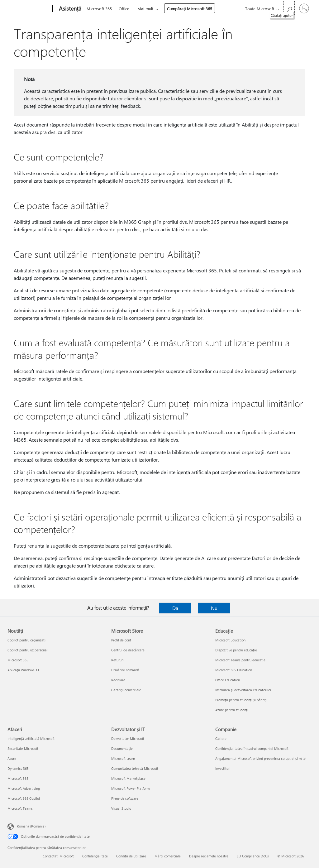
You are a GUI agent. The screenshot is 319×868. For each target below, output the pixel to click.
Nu (214, 608)
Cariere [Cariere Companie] (221, 739)
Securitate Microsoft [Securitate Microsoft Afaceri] (23, 748)
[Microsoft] (29, 9)
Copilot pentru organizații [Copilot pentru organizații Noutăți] (27, 640)
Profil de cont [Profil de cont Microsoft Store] (121, 640)
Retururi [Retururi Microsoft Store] (117, 660)
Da (175, 608)
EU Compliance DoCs (253, 856)
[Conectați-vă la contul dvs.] (304, 8)
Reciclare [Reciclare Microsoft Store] (118, 680)
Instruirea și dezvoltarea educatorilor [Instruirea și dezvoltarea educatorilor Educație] (243, 690)
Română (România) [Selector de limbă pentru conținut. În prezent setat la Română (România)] (31, 826)
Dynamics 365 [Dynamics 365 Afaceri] (18, 768)
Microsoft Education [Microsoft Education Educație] (230, 640)
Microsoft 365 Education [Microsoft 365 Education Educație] (234, 670)
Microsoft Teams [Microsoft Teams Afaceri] (20, 808)
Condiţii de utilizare (131, 856)
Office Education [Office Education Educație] (228, 680)
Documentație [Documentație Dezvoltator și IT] (122, 748)
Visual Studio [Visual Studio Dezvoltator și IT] (121, 808)
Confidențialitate (95, 856)
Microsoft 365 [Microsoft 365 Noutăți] (18, 660)
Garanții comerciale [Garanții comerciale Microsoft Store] (126, 690)
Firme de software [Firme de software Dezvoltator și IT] (125, 798)
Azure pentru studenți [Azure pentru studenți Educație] (232, 710)
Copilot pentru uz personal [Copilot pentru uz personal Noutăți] (28, 650)
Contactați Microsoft (58, 856)
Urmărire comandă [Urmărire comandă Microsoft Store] (125, 670)
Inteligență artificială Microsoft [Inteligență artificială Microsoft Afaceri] (31, 739)
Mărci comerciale (168, 856)
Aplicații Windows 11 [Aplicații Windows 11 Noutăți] (23, 670)
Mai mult (145, 9)
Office (124, 9)
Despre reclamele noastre (209, 856)
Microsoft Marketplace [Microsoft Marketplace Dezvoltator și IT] (128, 778)
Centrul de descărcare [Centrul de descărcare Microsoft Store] (128, 650)
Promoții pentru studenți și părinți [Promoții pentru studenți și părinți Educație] (241, 700)
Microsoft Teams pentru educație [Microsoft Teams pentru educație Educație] (240, 660)
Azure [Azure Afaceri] (12, 758)
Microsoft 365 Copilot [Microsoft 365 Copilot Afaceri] (24, 798)
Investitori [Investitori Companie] (223, 768)
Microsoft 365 (99, 9)
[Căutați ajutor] (289, 8)
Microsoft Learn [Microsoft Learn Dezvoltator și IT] (123, 758)
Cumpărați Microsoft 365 (190, 9)
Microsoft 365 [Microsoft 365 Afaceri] (18, 778)
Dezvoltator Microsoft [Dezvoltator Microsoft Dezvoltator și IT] (128, 739)
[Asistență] (69, 9)
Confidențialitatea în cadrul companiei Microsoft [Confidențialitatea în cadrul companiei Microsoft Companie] (252, 748)
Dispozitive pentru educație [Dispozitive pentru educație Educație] (236, 650)
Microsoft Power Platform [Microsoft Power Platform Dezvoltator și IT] (130, 788)
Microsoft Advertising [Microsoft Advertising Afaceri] (24, 788)
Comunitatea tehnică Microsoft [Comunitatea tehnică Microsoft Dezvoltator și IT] (135, 768)
